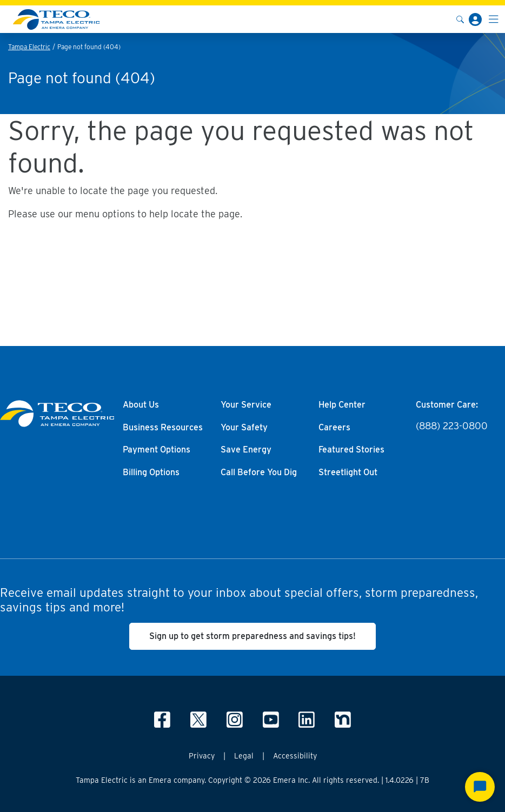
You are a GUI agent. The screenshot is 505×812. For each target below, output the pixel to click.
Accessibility (295, 756)
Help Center (342, 405)
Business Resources (163, 428)
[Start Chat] (480, 787)
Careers (334, 428)
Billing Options (151, 472)
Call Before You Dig (259, 472)
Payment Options (157, 450)
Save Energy (246, 450)
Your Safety (244, 428)
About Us (141, 405)
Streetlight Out (348, 472)
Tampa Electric (29, 47)
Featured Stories (351, 450)
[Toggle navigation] (494, 19)
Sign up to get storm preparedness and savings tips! (252, 636)
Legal (244, 756)
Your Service (246, 405)
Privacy (202, 756)
